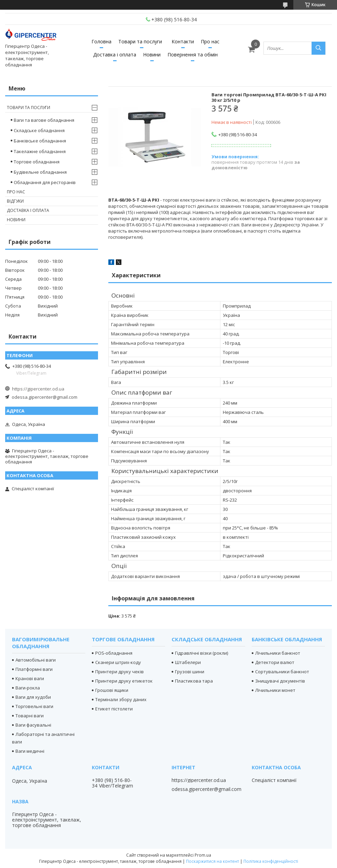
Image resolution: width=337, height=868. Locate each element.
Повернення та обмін (193, 55)
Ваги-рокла (28, 688)
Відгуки (15, 201)
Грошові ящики (112, 690)
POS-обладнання (114, 653)
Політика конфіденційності (271, 861)
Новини (152, 55)
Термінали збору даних (121, 699)
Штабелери (188, 662)
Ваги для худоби (33, 697)
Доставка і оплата (115, 55)
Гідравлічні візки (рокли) (202, 653)
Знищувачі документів (280, 681)
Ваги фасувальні (33, 725)
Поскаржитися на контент (213, 861)
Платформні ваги (34, 669)
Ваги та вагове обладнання (44, 120)
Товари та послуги (140, 41)
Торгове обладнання (37, 162)
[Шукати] (318, 48)
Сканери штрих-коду (118, 662)
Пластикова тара (194, 681)
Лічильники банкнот (278, 653)
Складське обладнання (39, 130)
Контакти (183, 41)
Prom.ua (203, 855)
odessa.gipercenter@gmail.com (45, 397)
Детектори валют (275, 662)
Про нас (210, 41)
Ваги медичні (30, 751)
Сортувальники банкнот (282, 672)
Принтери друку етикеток (124, 681)
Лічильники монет (275, 690)
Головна (101, 41)
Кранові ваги (30, 678)
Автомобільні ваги (36, 660)
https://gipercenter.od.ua (38, 389)
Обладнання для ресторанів (45, 182)
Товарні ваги (30, 716)
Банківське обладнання (40, 141)
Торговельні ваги (34, 706)
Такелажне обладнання (40, 151)
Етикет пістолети (114, 709)
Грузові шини (190, 672)
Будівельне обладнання (40, 172)
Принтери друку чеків (119, 672)
